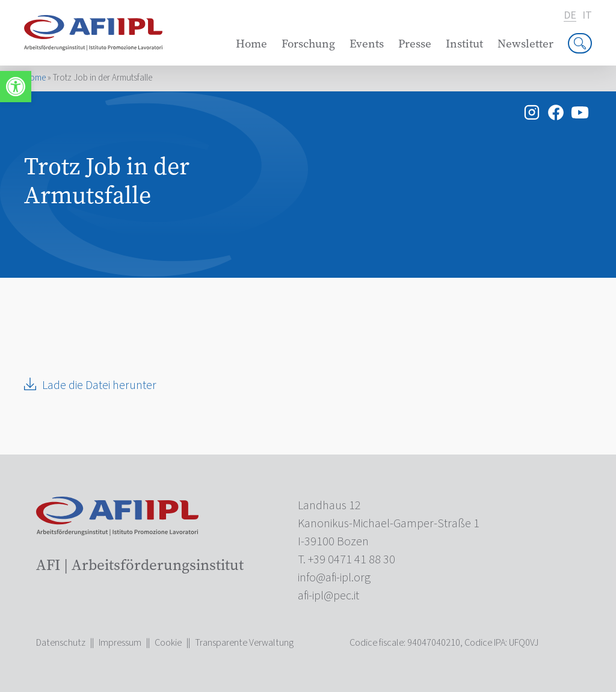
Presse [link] (415, 44)
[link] (16, 87)
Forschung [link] (308, 44)
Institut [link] (464, 44)
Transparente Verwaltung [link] (244, 643)
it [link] (587, 16)
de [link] (570, 16)
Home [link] (251, 44)
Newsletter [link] (525, 44)
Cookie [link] (168, 643)
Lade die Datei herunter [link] (99, 385)
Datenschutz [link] (61, 643)
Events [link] (367, 44)
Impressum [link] (120, 643)
